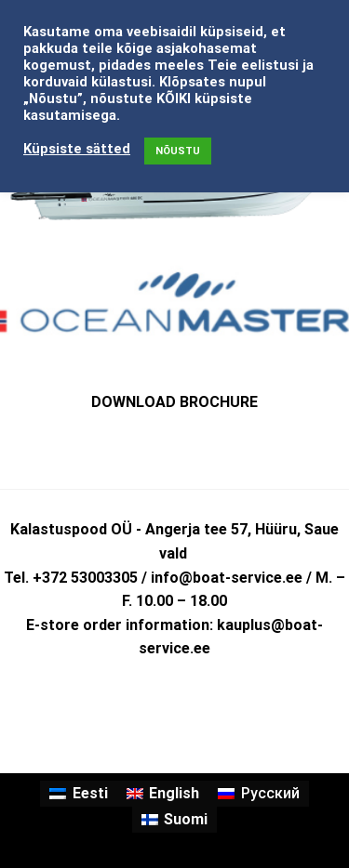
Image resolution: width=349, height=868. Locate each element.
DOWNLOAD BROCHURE (174, 402)
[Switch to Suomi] (174, 820)
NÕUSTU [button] (178, 151)
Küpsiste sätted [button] (77, 149)
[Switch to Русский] (258, 794)
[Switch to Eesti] (78, 794)
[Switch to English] (163, 794)
